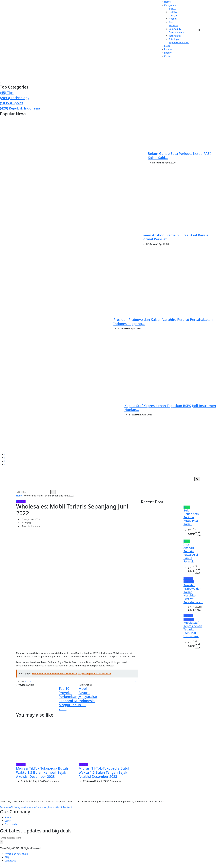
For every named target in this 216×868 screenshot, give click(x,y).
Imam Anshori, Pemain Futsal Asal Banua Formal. (191, 553)
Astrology (174, 39)
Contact (168, 56)
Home (167, 2)
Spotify (168, 53)
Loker (167, 46)
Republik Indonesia (179, 42)
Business (173, 25)
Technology (175, 36)
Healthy (173, 12)
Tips (171, 22)
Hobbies (173, 19)
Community (175, 29)
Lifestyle (173, 15)
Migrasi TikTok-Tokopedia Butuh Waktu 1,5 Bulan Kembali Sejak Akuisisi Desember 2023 (42, 772)
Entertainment (177, 32)
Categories (170, 5)
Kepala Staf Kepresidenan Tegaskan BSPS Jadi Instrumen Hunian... (170, 408)
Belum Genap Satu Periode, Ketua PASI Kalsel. (191, 517)
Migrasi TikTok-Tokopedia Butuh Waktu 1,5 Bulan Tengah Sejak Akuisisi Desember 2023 (105, 772)
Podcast (168, 49)
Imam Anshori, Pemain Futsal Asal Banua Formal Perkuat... (175, 237)
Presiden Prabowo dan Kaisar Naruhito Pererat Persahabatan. (193, 594)
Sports (172, 8)
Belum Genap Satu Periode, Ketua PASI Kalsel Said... (179, 156)
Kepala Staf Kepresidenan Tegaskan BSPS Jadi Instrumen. (193, 629)
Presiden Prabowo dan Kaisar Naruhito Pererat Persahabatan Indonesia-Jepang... (163, 322)
